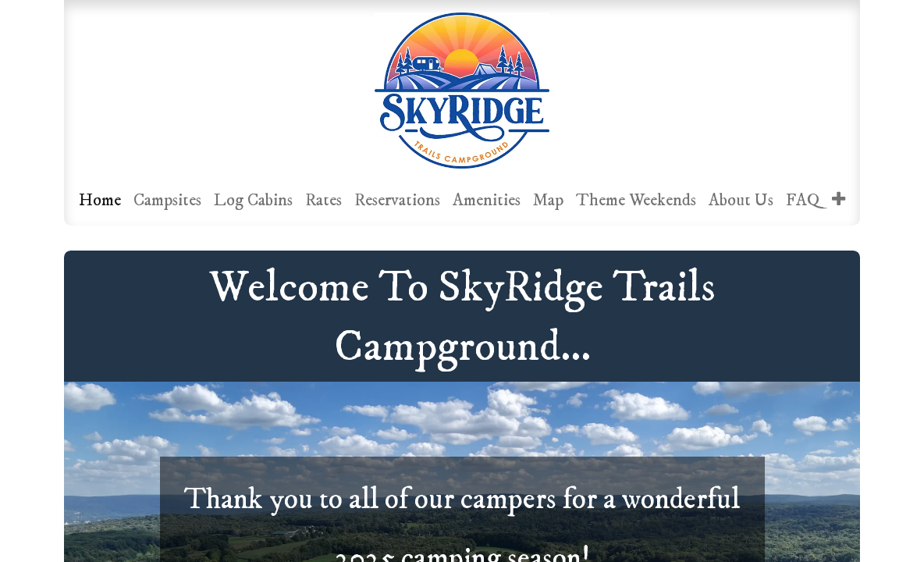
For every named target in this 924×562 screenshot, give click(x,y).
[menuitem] (100, 200)
